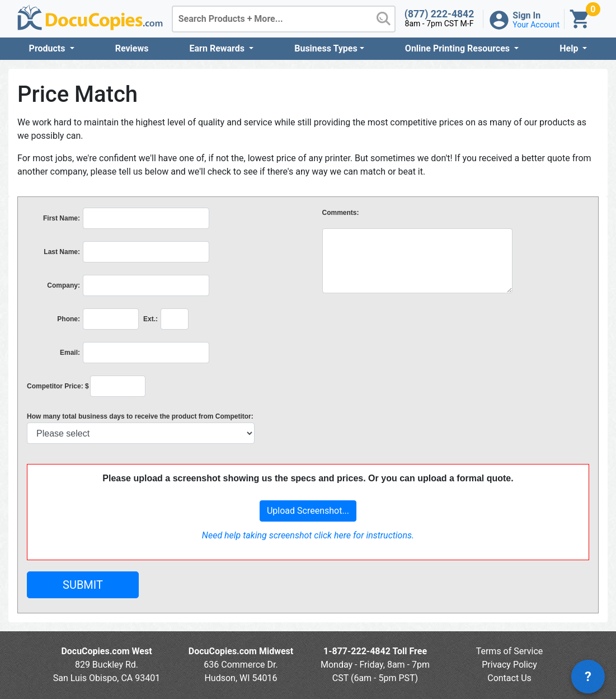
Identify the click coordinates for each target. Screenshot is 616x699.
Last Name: (62, 252)
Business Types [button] (326, 48)
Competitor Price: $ (58, 386)
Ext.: (151, 319)
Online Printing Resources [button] (459, 48)
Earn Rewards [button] (218, 48)
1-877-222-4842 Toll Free (375, 651)
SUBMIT (83, 585)
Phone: (69, 319)
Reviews (132, 48)
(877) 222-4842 (439, 14)
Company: (64, 285)
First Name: (62, 218)
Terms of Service (510, 651)
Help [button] (570, 48)
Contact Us (509, 678)
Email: (70, 353)
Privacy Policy (509, 665)
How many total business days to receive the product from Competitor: (140, 416)
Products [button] (48, 48)
